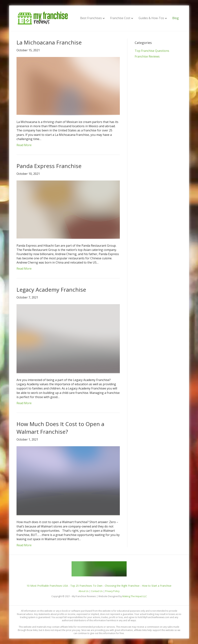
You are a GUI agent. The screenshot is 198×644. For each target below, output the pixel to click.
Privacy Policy (112, 591)
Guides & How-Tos (151, 18)
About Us (84, 591)
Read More (24, 145)
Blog (176, 18)
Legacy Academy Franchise (51, 290)
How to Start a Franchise (157, 586)
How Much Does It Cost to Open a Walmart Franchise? (60, 428)
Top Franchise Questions (152, 51)
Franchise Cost (120, 18)
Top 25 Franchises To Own (86, 586)
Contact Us (97, 591)
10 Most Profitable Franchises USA (47, 586)
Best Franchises (91, 18)
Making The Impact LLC (135, 596)
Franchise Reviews (147, 56)
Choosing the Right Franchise (122, 586)
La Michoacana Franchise (49, 42)
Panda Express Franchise (49, 166)
